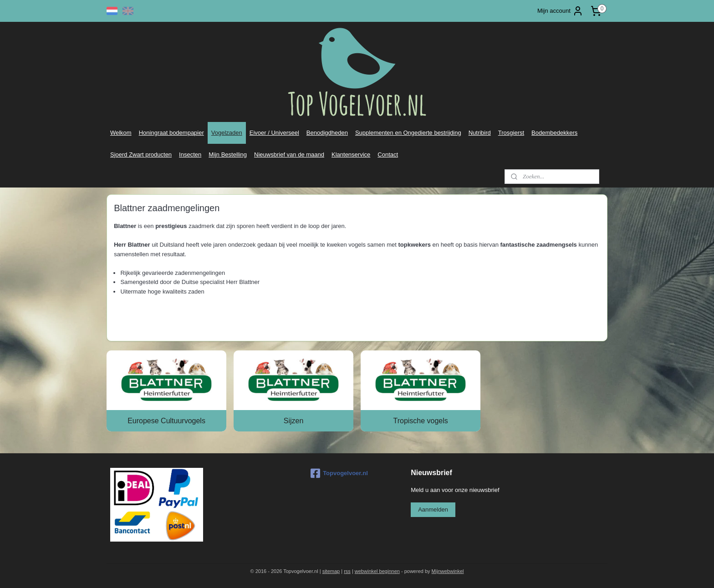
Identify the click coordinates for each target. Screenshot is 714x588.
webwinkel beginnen (377, 571)
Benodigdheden (327, 133)
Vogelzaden (227, 133)
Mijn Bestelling (228, 155)
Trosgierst (511, 133)
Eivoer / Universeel (274, 133)
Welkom (121, 133)
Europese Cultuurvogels (166, 421)
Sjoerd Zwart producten (141, 155)
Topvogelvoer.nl (339, 473)
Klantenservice (351, 155)
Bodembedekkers (554, 133)
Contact (388, 155)
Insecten (190, 155)
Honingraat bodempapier (171, 133)
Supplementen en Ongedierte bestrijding (408, 133)
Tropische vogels (420, 421)
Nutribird (480, 133)
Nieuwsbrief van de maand (289, 155)
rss (347, 571)
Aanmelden (433, 509)
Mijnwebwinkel (448, 571)
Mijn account (560, 11)
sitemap (331, 571)
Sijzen (294, 421)
